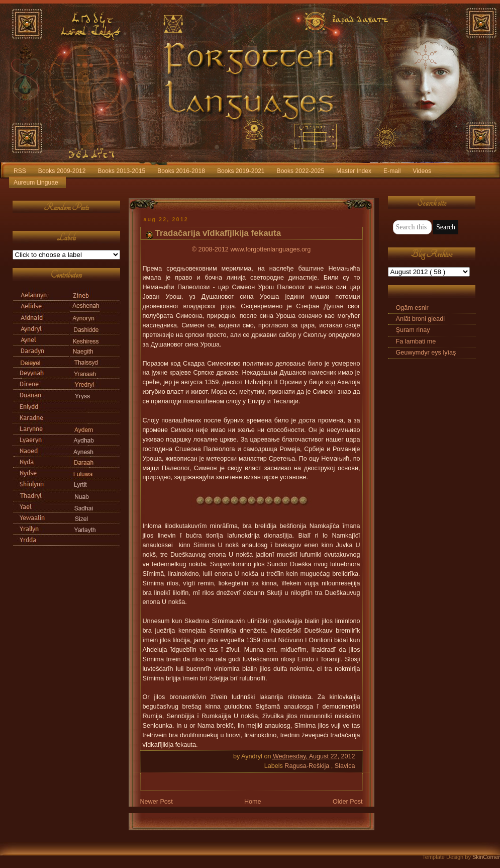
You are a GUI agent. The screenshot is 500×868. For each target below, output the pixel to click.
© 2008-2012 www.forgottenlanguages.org (251, 249)
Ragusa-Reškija (308, 766)
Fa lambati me (416, 341)
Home (253, 802)
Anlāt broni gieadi (420, 319)
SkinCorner (486, 857)
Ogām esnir (412, 308)
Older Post (348, 802)
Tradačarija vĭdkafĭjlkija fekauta (218, 233)
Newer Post (157, 802)
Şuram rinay (413, 330)
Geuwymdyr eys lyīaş (426, 353)
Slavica (345, 766)
